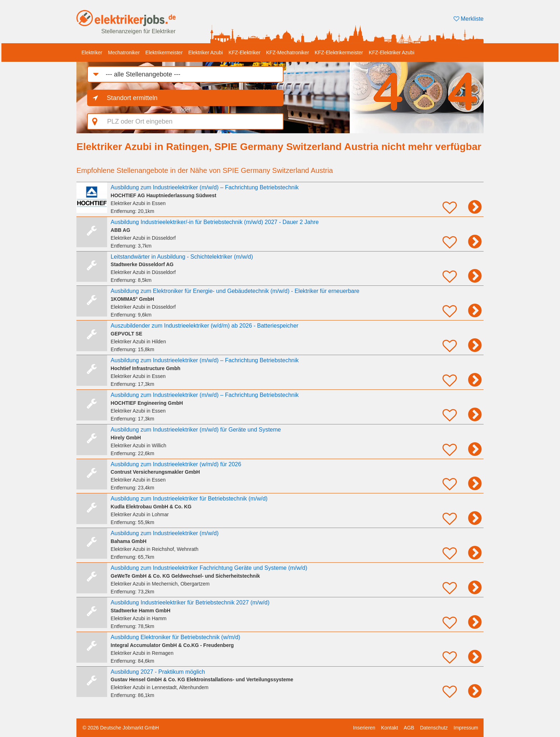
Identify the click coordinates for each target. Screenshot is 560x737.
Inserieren (364, 728)
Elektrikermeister (164, 53)
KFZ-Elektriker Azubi (391, 53)
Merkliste (469, 19)
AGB (409, 728)
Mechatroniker (124, 53)
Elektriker (92, 53)
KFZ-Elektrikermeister (339, 53)
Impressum (466, 728)
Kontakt (389, 728)
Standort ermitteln (132, 98)
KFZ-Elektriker (244, 53)
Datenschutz (434, 728)
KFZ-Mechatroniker (287, 53)
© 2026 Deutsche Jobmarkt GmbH (121, 728)
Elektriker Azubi (205, 53)
